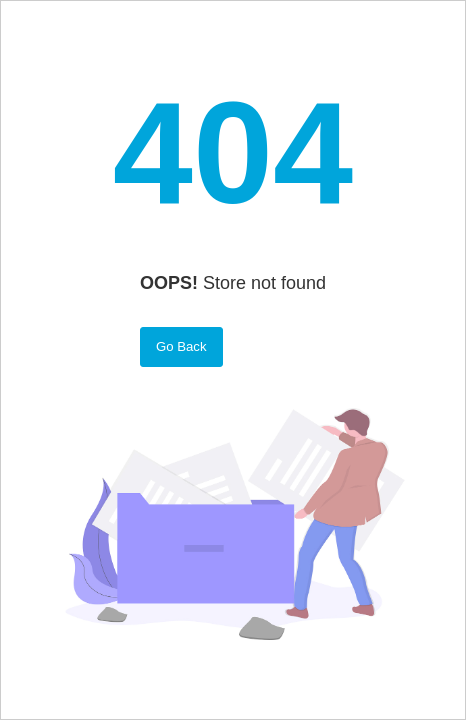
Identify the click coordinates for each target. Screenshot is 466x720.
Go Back (181, 346)
